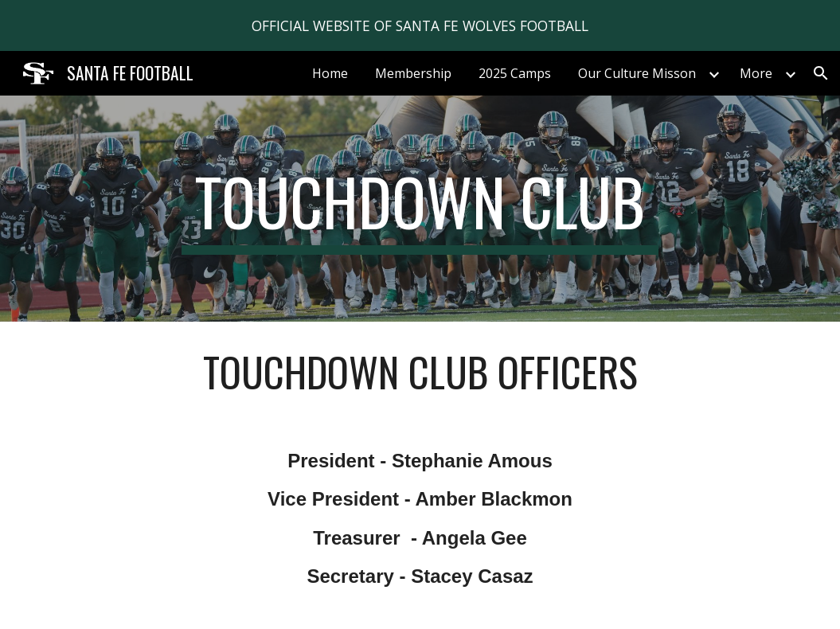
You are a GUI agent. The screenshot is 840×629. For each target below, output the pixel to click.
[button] (821, 73)
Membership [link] (413, 73)
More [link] (756, 73)
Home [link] (330, 73)
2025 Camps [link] (515, 73)
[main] (420, 209)
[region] (420, 25)
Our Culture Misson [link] (637, 73)
